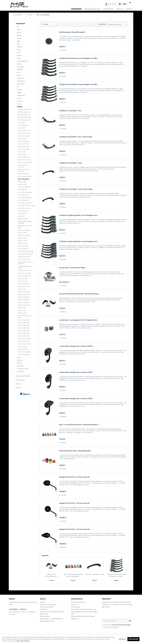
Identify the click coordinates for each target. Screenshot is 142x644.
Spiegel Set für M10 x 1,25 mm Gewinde (75, 477)
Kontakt (18, 388)
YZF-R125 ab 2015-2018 (24, 273)
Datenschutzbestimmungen (121, 625)
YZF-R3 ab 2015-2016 (24, 287)
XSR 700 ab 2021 (22, 233)
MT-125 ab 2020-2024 (24, 136)
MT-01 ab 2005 (22, 182)
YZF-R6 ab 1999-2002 (24, 292)
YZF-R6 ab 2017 (22, 308)
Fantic (19, 53)
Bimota (19, 35)
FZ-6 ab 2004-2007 (23, 125)
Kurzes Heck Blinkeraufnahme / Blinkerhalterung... (80, 294)
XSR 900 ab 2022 (22, 241)
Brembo (19, 360)
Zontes (19, 357)
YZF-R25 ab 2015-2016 (24, 284)
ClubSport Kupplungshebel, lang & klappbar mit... (79, 241)
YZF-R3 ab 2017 (22, 289)
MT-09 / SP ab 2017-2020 (25, 162)
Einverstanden (133, 639)
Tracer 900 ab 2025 (23, 211)
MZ (18, 87)
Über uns (19, 384)
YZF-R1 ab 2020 (22, 347)
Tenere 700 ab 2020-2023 (25, 192)
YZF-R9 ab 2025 (22, 313)
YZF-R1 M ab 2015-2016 (24, 339)
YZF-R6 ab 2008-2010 (24, 302)
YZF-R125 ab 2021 (23, 279)
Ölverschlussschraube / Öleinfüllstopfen (75, 451)
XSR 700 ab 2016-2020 (24, 230)
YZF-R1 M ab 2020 (23, 349)
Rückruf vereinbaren (47, 607)
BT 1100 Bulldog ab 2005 (25, 109)
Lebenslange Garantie (23, 376)
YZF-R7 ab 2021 (22, 310)
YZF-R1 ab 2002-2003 (24, 325)
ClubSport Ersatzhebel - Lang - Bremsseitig (76, 189)
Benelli (19, 33)
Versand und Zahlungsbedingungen (52, 612)
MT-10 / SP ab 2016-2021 (25, 176)
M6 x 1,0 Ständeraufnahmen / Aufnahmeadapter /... (80, 425)
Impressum (75, 619)
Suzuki (19, 98)
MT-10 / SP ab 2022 (23, 179)
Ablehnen (122, 639)
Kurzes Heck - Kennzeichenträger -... (73, 268)
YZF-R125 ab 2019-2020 (24, 276)
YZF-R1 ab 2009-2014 (24, 333)
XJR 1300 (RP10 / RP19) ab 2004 (25, 227)
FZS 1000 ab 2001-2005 (24, 120)
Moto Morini (21, 81)
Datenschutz (44, 614)
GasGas (19, 55)
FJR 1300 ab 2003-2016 (24, 115)
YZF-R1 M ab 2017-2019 (24, 344)
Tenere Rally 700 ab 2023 (25, 198)
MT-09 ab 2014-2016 (24, 157)
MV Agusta (20, 84)
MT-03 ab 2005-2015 (24, 141)
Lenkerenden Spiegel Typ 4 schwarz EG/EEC (76, 399)
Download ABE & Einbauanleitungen (83, 616)
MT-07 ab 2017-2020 (24, 149)
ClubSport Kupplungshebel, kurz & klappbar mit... (79, 215)
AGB (72, 614)
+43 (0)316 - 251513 (18, 609)
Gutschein (20, 372)
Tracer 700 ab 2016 (23, 200)
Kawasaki (20, 70)
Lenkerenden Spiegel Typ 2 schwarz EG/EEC (76, 346)
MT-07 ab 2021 (22, 152)
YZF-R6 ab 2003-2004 (24, 294)
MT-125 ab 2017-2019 (24, 133)
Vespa (19, 104)
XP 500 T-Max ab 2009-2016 (26, 254)
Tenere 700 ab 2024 (23, 195)
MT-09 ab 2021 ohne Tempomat (24, 170)
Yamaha (20, 107)
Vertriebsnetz (20, 380)
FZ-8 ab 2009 (21, 128)
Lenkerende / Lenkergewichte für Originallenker (78, 320)
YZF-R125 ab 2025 (23, 281)
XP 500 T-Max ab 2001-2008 (26, 251)
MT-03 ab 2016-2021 (24, 144)
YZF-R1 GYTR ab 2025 (24, 355)
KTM (18, 72)
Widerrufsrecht (45, 616)
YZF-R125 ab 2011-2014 (24, 271)
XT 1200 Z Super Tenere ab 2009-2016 (25, 263)
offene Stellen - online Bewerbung (51, 619)
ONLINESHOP (20, 24)
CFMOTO (20, 47)
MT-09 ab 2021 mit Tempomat (23, 166)
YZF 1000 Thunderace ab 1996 (25, 317)
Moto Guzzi (21, 78)
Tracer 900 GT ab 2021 (24, 208)
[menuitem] (110, 4)
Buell (19, 44)
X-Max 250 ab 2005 (23, 246)
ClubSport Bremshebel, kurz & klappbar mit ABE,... (79, 58)
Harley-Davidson (22, 61)
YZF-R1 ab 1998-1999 (24, 320)
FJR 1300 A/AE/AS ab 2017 (25, 117)
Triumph (20, 101)
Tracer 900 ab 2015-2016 (25, 203)
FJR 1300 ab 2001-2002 (24, 112)
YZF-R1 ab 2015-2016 (24, 336)
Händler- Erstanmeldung (48, 605)
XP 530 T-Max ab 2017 (24, 257)
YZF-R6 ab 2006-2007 (24, 300)
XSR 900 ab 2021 (22, 238)
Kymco (19, 75)
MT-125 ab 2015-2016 (24, 131)
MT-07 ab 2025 (22, 154)
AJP (18, 27)
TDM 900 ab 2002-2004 (24, 187)
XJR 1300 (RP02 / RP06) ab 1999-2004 (25, 222)
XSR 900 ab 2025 (22, 243)
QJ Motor (20, 90)
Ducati (19, 50)
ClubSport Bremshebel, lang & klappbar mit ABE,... (79, 84)
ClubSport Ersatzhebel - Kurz (70, 111)
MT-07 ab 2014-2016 (24, 147)
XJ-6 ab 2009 (21, 216)
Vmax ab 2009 (22, 214)
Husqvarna (20, 67)
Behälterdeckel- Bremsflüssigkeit (72, 32)
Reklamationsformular (47, 621)
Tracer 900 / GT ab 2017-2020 (26, 206)
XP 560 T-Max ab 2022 (24, 259)
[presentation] (117, 614)
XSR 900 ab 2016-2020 (24, 235)
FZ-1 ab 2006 (21, 123)
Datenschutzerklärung (78, 602)
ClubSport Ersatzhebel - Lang (71, 163)
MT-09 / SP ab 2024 (23, 174)
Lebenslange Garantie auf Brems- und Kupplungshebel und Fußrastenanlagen (84, 610)
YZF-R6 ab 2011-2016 (24, 305)
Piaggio (19, 92)
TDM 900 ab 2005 (23, 190)
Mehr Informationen (23, 641)
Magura (19, 363)
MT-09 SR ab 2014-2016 (24, 160)
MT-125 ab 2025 (22, 139)
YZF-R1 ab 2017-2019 (24, 341)
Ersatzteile (20, 366)
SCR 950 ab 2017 (22, 184)
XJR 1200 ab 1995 (23, 219)
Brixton (19, 38)
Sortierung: (102, 24)
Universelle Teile (22, 369)
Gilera (19, 58)
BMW (19, 41)
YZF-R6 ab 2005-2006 (24, 297)
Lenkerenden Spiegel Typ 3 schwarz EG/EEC (76, 372)
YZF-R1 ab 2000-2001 (24, 323)
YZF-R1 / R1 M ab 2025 (24, 352)
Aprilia (19, 30)
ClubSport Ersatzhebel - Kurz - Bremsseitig (76, 137)
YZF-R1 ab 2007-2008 (24, 331)
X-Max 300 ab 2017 (23, 249)
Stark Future (21, 95)
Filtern (45, 24)
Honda (19, 64)
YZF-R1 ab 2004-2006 (24, 328)
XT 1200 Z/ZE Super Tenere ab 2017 (25, 267)
